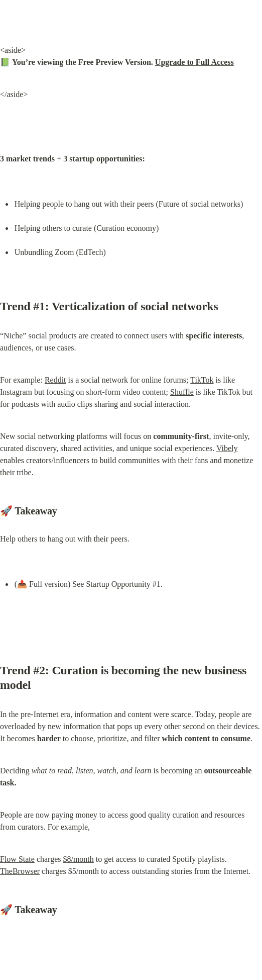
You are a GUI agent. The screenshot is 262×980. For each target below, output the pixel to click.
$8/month (78, 859)
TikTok (202, 380)
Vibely (227, 448)
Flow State (17, 859)
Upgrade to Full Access (194, 62)
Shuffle (182, 392)
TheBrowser (20, 871)
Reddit (55, 380)
